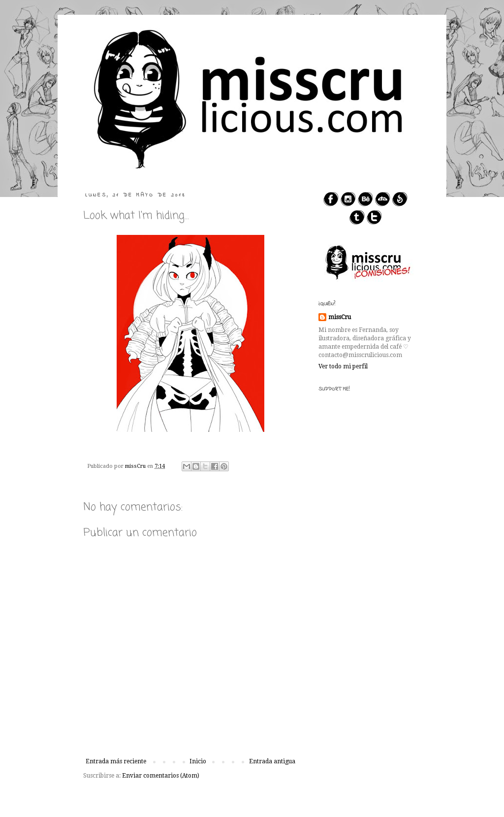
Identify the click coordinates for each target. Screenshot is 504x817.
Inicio (198, 761)
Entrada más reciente (116, 761)
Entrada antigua (272, 761)
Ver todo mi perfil (343, 366)
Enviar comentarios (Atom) (161, 776)
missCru (340, 317)
